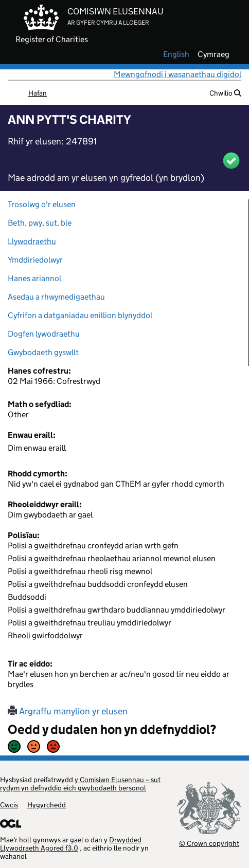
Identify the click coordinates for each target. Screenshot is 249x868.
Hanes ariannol (34, 278)
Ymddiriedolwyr (35, 260)
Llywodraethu (32, 241)
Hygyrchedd (47, 805)
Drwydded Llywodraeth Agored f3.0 (71, 844)
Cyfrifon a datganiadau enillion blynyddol (80, 315)
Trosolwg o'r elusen (42, 204)
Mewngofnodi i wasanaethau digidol (177, 74)
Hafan (38, 93)
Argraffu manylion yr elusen (68, 711)
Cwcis (9, 805)
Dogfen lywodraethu (44, 334)
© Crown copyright (209, 843)
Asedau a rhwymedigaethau (56, 297)
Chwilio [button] (225, 93)
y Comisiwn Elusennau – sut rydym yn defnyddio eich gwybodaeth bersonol (80, 784)
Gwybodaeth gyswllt (43, 352)
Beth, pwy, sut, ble (40, 223)
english (176, 54)
